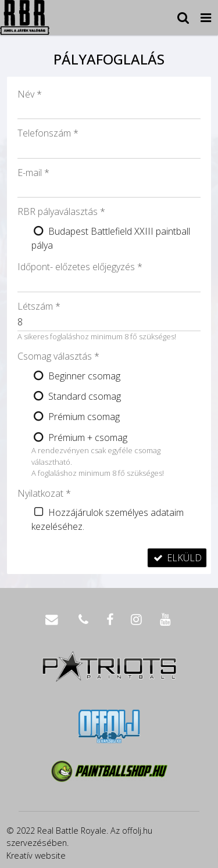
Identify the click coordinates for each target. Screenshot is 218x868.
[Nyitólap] (25, 17)
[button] (206, 17)
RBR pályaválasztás (61, 211)
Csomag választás (58, 356)
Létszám (39, 306)
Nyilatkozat (44, 493)
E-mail (33, 173)
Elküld (177, 558)
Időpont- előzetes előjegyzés (80, 267)
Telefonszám (48, 133)
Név (30, 94)
